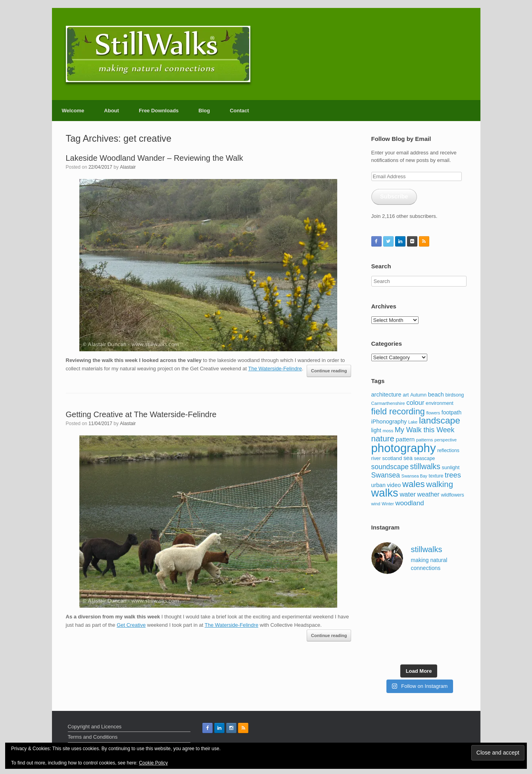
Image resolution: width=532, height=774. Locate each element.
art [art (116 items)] (406, 395)
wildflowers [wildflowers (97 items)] (452, 495)
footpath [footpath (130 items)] (451, 412)
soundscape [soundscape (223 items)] (390, 467)
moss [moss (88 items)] (388, 431)
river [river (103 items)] (376, 458)
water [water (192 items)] (408, 494)
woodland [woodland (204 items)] (409, 503)
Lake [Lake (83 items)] (413, 422)
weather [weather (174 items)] (428, 494)
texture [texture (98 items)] (436, 476)
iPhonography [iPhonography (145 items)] (389, 422)
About (111, 111)
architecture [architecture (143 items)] (386, 395)
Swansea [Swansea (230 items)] (386, 475)
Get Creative (131, 625)
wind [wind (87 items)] (376, 504)
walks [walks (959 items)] (385, 493)
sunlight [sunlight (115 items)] (451, 467)
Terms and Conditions (93, 737)
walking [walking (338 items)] (440, 484)
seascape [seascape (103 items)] (424, 458)
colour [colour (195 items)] (415, 403)
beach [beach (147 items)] (436, 395)
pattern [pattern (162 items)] (405, 439)
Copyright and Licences (95, 727)
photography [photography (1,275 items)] (404, 448)
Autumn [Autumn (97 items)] (418, 395)
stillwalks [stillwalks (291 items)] (425, 466)
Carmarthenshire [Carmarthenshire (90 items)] (388, 403)
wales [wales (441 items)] (414, 484)
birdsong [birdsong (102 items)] (454, 395)
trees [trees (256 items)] (453, 475)
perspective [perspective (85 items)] (446, 440)
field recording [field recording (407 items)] (398, 411)
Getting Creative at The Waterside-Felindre (141, 414)
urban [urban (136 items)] (378, 485)
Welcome (73, 111)
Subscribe (394, 196)
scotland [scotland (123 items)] (392, 458)
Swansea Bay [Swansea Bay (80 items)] (414, 476)
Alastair (128, 167)
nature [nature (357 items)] (383, 438)
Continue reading (329, 371)
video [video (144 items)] (394, 485)
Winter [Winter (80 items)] (388, 504)
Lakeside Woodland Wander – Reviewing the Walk (155, 158)
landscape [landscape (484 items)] (440, 420)
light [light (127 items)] (376, 430)
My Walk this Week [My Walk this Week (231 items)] (424, 430)
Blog (204, 111)
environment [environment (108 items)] (440, 403)
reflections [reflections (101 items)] (448, 451)
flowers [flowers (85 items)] (433, 413)
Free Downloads (159, 111)
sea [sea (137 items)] (408, 458)
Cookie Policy (153, 763)
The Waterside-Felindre (275, 369)
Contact (239, 111)
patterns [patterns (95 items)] (424, 440)
